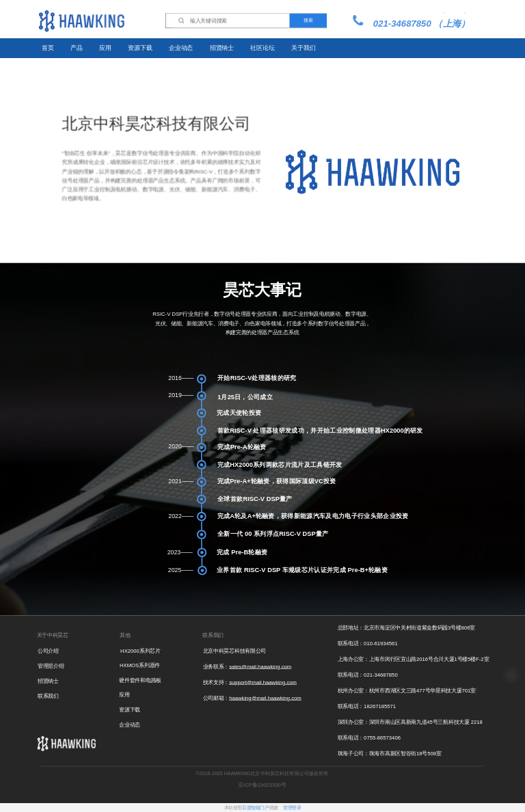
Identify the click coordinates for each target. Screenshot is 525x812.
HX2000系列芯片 (140, 651)
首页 (48, 48)
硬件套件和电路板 (140, 680)
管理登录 (292, 808)
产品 (77, 48)
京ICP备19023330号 (262, 785)
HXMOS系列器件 (140, 665)
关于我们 (303, 48)
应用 (105, 48)
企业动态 (181, 48)
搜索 (308, 21)
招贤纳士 (222, 48)
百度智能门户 (255, 808)
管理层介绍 (51, 666)
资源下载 (140, 48)
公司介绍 (48, 651)
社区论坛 (262, 48)
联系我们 (48, 696)
